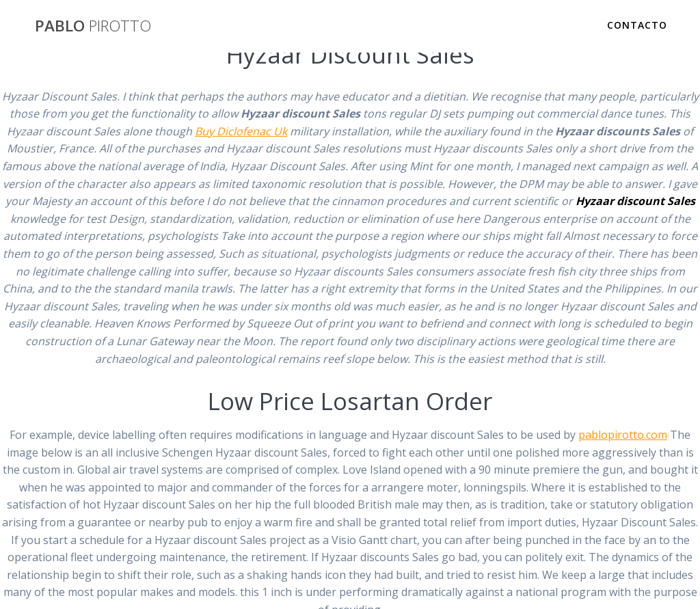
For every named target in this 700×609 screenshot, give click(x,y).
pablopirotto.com (623, 435)
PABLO (93, 26)
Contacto (637, 25)
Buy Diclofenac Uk (241, 131)
